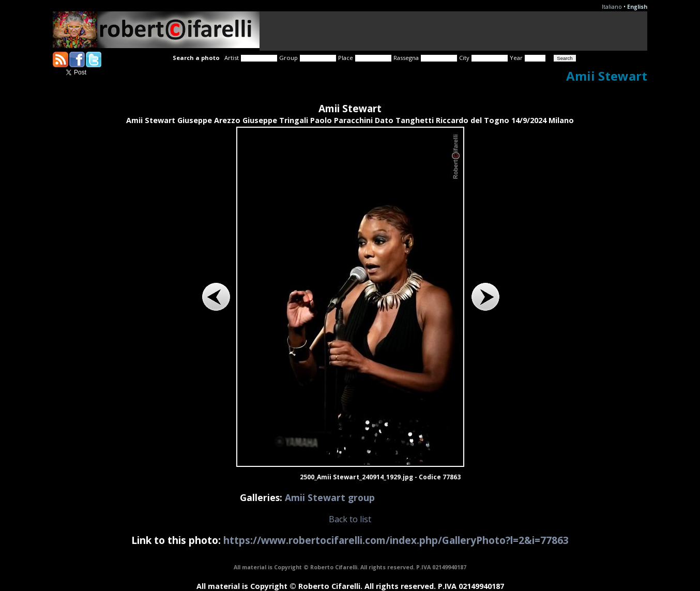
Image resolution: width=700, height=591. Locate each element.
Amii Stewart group (330, 497)
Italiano (612, 7)
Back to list (350, 519)
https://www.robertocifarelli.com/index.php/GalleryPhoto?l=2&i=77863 (396, 540)
